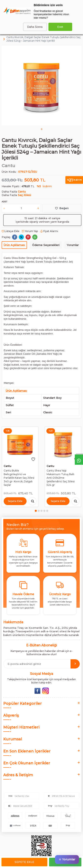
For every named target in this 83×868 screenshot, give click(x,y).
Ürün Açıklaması (14, 245)
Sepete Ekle (24, 862)
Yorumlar (73, 245)
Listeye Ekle (11, 231)
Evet (60, 27)
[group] (41, 86)
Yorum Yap (30, 231)
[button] (42, 129)
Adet (4, 202)
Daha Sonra (35, 27)
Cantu (8, 166)
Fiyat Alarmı (49, 231)
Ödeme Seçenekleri (46, 245)
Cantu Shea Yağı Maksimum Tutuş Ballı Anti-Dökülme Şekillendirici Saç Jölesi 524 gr (61, 478)
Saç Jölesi (24, 195)
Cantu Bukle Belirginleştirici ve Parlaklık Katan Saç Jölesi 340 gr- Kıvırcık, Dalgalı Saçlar (19, 478)
